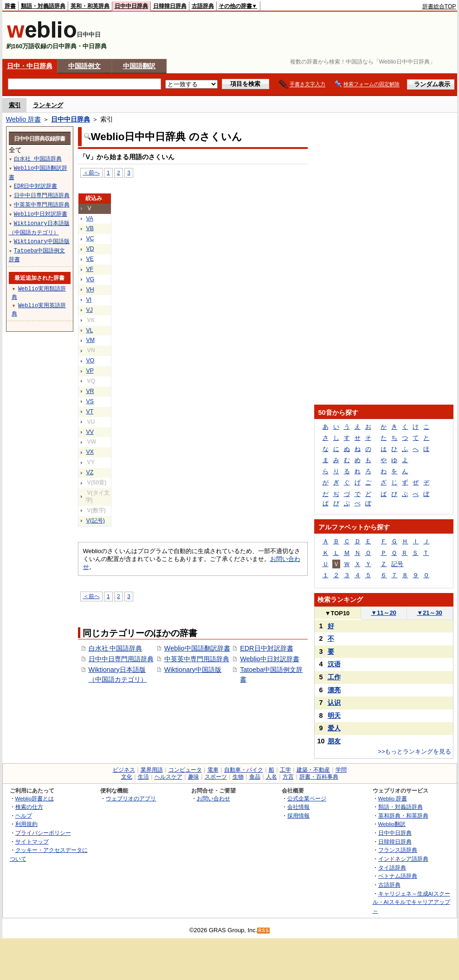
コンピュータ (185, 770)
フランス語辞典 (398, 850)
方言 (288, 777)
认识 (334, 703)
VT (90, 412)
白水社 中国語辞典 (116, 648)
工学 (285, 770)
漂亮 (334, 690)
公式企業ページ (307, 798)
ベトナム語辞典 (398, 876)
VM (91, 340)
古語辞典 (203, 6)
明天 (334, 716)
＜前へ (91, 172)
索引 (15, 105)
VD (90, 249)
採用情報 (298, 816)
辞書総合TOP (439, 6)
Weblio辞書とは (35, 798)
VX (90, 452)
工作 (334, 677)
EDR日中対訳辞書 (266, 648)
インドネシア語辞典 (403, 859)
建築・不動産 (313, 770)
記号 (397, 564)
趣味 (194, 777)
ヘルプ (24, 816)
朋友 (334, 741)
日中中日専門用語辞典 (121, 659)
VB (90, 228)
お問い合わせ (213, 798)
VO (91, 361)
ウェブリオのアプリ (131, 798)
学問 (341, 770)
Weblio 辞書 (24, 119)
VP (90, 371)
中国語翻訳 (139, 66)
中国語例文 (84, 66)
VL (90, 330)
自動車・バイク (244, 770)
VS (90, 401)
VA (90, 219)
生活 (143, 777)
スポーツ (216, 777)
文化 (127, 777)
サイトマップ (32, 841)
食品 (255, 777)
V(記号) (96, 521)
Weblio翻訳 (392, 824)
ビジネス (124, 770)
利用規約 (26, 824)
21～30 (430, 613)
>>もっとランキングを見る (414, 751)
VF (90, 269)
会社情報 (298, 807)
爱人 (334, 728)
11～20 (384, 613)
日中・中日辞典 (30, 66)
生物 (238, 777)
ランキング (48, 105)
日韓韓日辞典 (170, 6)
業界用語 (152, 770)
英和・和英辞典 (90, 6)
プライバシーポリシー (43, 833)
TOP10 (337, 613)
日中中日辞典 (131, 6)
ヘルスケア (168, 777)
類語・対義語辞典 (43, 6)
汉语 (334, 664)
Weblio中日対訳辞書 (270, 659)
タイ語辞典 (392, 867)
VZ (90, 472)
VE (90, 259)
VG (91, 279)
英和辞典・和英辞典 (403, 816)
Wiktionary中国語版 (193, 670)
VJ (90, 310)
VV (90, 432)
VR (90, 391)
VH (90, 290)
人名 (272, 777)
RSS (264, 931)
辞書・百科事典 (319, 777)
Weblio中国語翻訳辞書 (197, 648)
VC (90, 239)
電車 (213, 770)
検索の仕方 (29, 807)
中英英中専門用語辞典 (197, 659)
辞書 (10, 6)
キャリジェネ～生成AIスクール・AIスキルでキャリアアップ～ (411, 902)
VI (89, 300)
